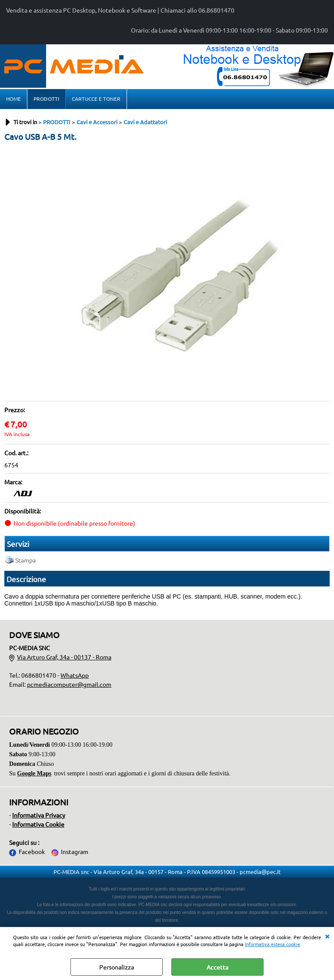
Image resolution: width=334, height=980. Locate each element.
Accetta (217, 967)
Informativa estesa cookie (272, 944)
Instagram (75, 851)
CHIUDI (327, 936)
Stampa (25, 560)
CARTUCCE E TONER (96, 99)
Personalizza (117, 967)
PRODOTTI (46, 99)
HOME (13, 99)
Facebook (32, 851)
